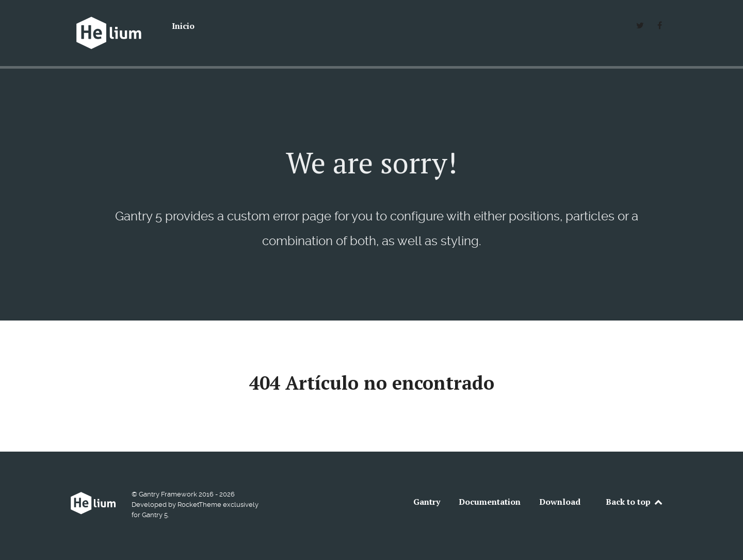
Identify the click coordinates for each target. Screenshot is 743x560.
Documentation (490, 502)
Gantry (427, 502)
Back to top (635, 502)
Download (560, 502)
